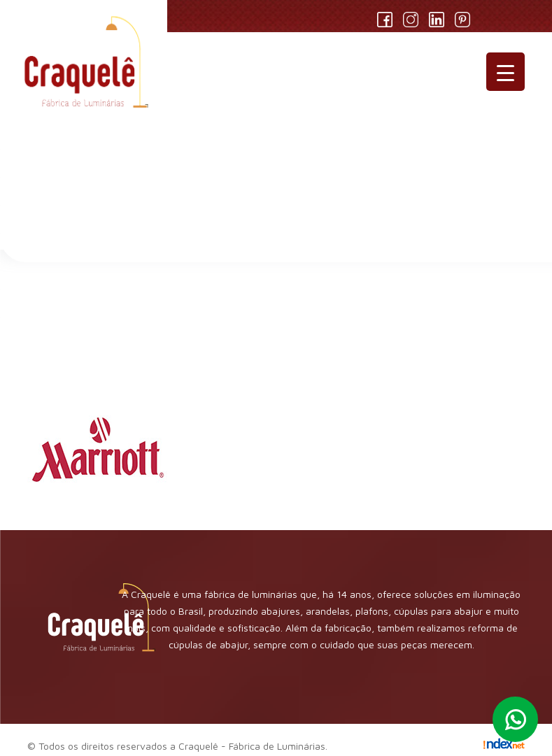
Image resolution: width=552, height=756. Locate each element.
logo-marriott (137, 332)
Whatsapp (515, 719)
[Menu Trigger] (505, 72)
